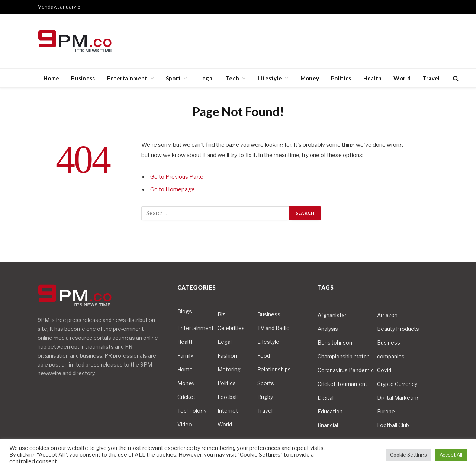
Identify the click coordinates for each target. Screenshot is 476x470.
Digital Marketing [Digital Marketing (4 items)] (398, 398)
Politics (341, 78)
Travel (431, 78)
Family (185, 356)
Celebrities (231, 328)
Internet (228, 411)
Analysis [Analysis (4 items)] (328, 329)
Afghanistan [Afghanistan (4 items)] (333, 315)
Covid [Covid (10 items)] (384, 370)
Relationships (274, 369)
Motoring (229, 369)
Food (264, 356)
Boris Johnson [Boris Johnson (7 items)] (335, 343)
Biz (221, 314)
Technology (192, 411)
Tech (232, 78)
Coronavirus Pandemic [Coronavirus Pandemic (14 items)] (346, 370)
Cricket (186, 397)
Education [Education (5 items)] (330, 411)
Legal (207, 78)
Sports (266, 383)
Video (185, 424)
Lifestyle (270, 78)
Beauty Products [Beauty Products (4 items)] (398, 329)
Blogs (185, 311)
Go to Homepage (173, 189)
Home (51, 78)
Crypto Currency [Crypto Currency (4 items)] (397, 384)
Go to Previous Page (177, 177)
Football (228, 397)
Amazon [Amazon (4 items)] (387, 315)
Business (83, 78)
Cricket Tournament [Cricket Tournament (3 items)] (342, 384)
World (402, 78)
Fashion (227, 356)
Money (310, 78)
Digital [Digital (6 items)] (326, 398)
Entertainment (127, 78)
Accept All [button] (451, 455)
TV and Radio (274, 328)
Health (373, 78)
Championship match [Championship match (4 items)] (344, 356)
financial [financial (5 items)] (328, 425)
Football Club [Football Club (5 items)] (393, 425)
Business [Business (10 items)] (389, 343)
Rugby (265, 397)
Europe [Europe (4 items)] (386, 411)
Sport (173, 78)
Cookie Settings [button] (409, 455)
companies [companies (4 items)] (391, 356)
